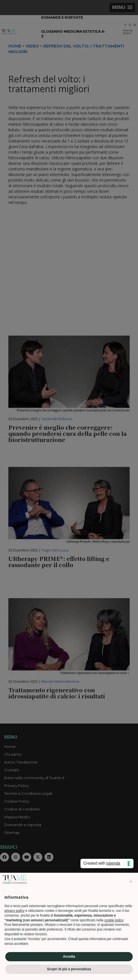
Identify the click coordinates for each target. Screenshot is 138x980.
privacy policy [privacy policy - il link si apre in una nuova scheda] (14, 911)
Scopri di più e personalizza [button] (69, 969)
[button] (131, 882)
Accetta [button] (69, 957)
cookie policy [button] (114, 920)
